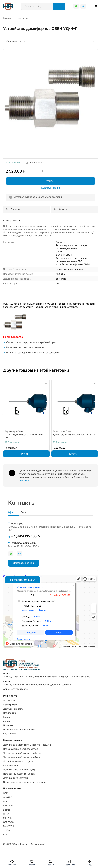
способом (24, 480)
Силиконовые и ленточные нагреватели (25, 782)
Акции (6, 721)
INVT (6, 801)
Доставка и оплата (13, 709)
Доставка (13, 209)
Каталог (31, 863)
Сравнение (70, 863)
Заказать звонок (24, 563)
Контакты (8, 717)
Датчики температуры (15, 778)
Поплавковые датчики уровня (19, 774)
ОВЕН (6, 793)
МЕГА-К (7, 818)
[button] (3, 414)
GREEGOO (8, 822)
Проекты (8, 725)
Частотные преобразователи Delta (22, 757)
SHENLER (8, 806)
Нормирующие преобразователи (21, 749)
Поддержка (9, 713)
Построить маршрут (23, 580)
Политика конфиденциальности (20, 729)
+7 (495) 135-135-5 (24, 536)
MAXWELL (9, 826)
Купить (49, 181)
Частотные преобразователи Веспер (23, 753)
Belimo (7, 810)
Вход (89, 863)
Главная (12, 863)
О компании (10, 700)
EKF (5, 834)
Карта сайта (10, 734)
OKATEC (8, 797)
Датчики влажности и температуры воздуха (27, 745)
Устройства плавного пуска (18, 761)
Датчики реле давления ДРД (19, 770)
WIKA (6, 814)
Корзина (50, 863)
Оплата (60, 209)
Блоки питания (11, 765)
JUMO (6, 830)
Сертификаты (11, 705)
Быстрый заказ (51, 188)
